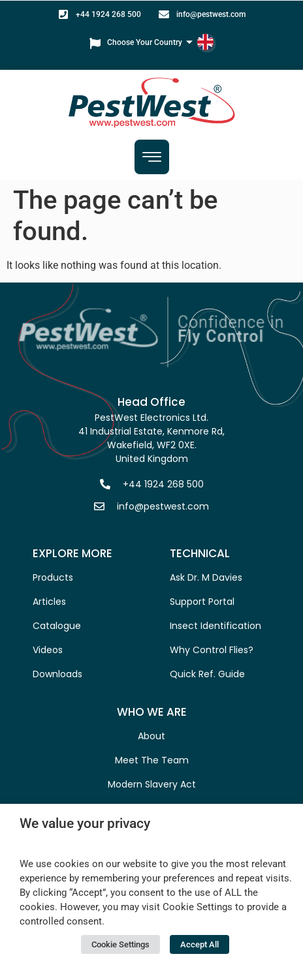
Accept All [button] (199, 944)
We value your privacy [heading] (85, 823)
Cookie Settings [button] (120, 944)
